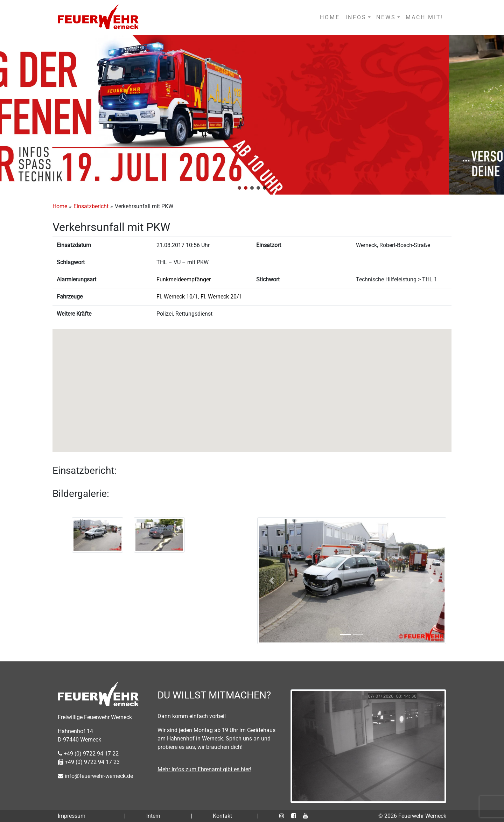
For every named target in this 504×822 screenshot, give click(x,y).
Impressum (72, 816)
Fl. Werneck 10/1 (177, 297)
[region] (252, 115)
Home (60, 206)
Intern (153, 816)
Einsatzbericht (91, 206)
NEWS (386, 17)
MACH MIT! (425, 17)
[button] (239, 188)
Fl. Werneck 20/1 (221, 297)
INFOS (356, 17)
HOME (330, 17)
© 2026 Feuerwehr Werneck (412, 816)
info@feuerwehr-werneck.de (95, 776)
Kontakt (222, 816)
